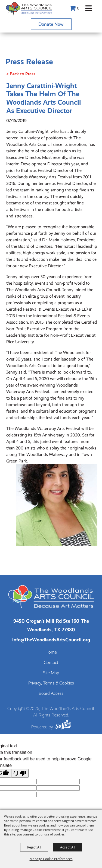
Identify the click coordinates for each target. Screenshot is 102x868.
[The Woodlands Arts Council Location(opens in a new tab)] (51, 625)
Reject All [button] (34, 847)
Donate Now (51, 24)
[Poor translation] (20, 773)
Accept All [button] (68, 847)
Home (51, 652)
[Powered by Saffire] (63, 725)
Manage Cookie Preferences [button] (51, 859)
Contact (51, 663)
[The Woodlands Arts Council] (29, 9)
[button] (89, 8)
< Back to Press (21, 74)
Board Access (51, 693)
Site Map (51, 673)
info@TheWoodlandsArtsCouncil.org (51, 640)
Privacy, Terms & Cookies (51, 683)
